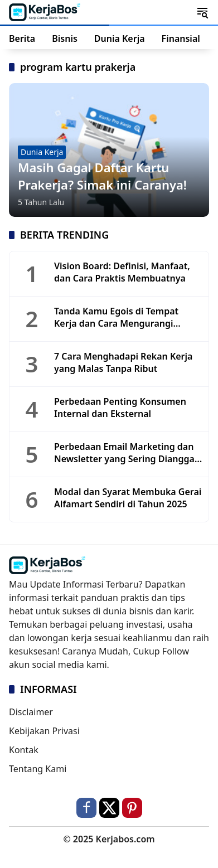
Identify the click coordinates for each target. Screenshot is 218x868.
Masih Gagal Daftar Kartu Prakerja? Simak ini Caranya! (102, 176)
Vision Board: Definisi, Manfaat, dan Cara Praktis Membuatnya (122, 272)
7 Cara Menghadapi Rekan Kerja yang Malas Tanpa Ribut (123, 362)
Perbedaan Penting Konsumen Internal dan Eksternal (120, 408)
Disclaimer (31, 712)
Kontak (24, 750)
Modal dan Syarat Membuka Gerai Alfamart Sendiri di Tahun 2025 (128, 498)
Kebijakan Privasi (44, 731)
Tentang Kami (38, 769)
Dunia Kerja (42, 152)
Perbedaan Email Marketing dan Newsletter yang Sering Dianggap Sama (127, 453)
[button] (202, 12)
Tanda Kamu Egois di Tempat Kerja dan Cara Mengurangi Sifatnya (116, 317)
